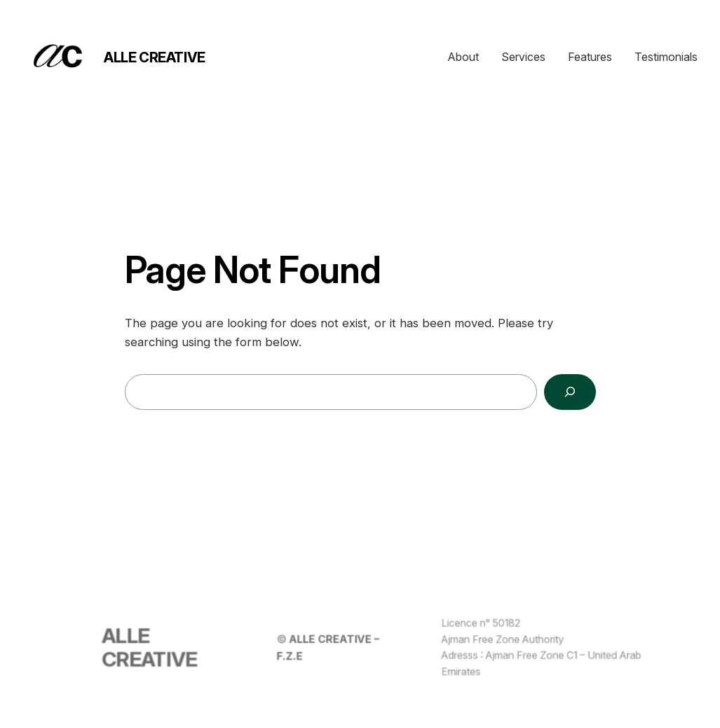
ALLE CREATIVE (155, 57)
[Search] (570, 392)
